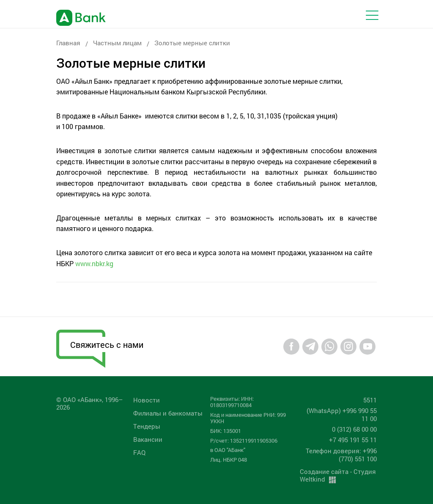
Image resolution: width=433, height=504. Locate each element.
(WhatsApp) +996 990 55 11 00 (342, 414)
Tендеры (147, 426)
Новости (147, 400)
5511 (370, 400)
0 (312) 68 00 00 (354, 429)
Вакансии (148, 439)
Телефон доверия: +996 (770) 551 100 (341, 455)
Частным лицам (117, 43)
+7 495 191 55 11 (353, 440)
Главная (68, 43)
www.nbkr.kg (94, 263)
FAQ (139, 452)
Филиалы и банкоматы (168, 413)
